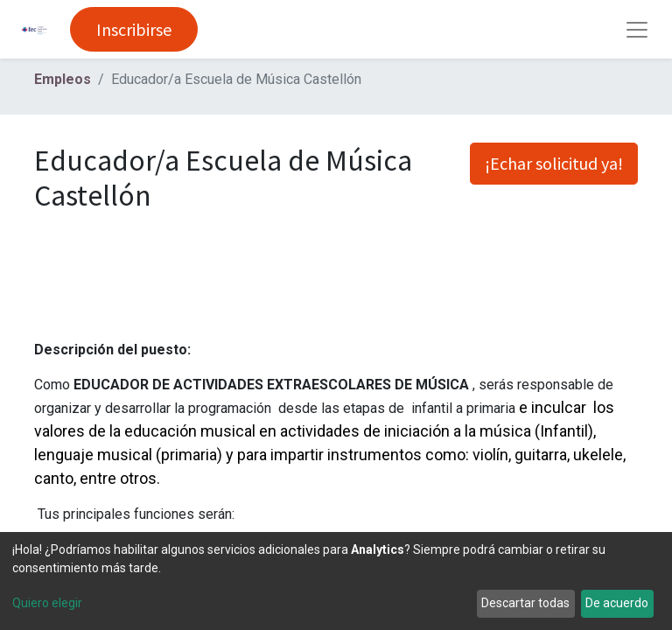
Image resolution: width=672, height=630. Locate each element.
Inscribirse (134, 29)
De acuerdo (617, 603)
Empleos (63, 79)
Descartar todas (525, 603)
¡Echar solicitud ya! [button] (554, 163)
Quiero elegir (47, 603)
